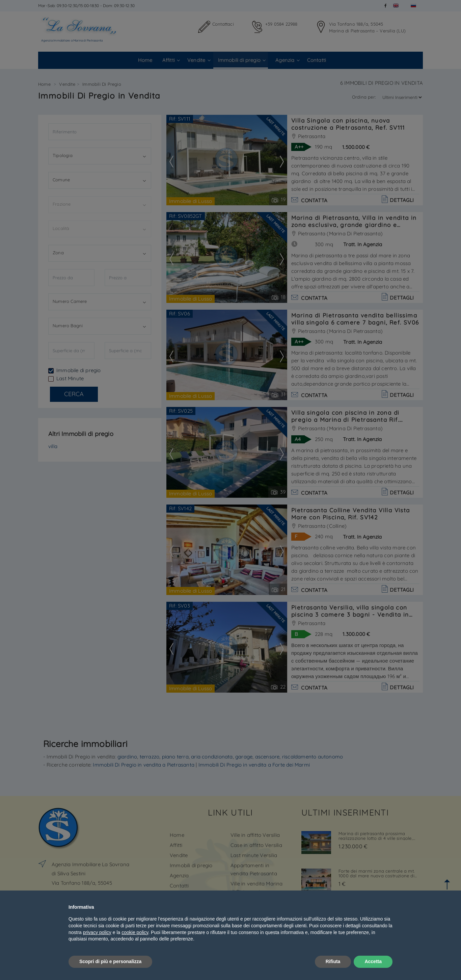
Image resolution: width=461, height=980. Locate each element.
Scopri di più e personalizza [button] (110, 961)
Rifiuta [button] (333, 961)
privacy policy (97, 932)
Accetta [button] (373, 961)
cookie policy (135, 932)
